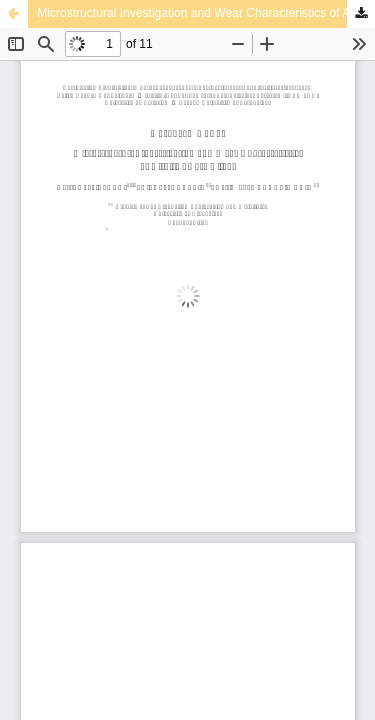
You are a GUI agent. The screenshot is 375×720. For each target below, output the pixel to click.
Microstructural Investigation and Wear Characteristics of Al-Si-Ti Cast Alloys (206, 13)
